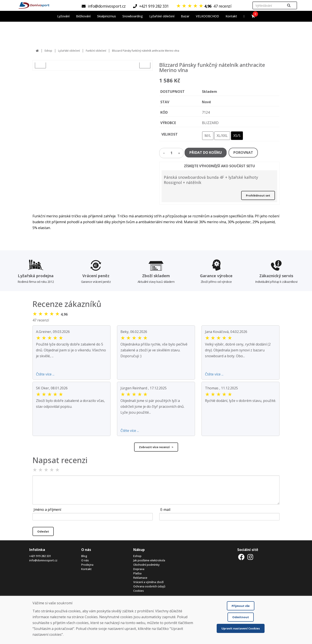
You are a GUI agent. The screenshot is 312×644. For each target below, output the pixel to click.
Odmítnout (241, 617)
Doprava (139, 569)
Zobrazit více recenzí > (156, 447)
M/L (208, 136)
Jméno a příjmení (47, 510)
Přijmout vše (241, 606)
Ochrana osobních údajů (149, 586)
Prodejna (87, 565)
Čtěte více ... (45, 374)
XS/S (237, 136)
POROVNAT (243, 152)
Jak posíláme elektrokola (149, 560)
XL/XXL (222, 136)
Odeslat (43, 531)
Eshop (48, 51)
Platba (137, 573)
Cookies (139, 591)
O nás (85, 560)
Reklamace (140, 578)
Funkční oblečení (96, 51)
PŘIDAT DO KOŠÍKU (206, 152)
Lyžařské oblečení (69, 51)
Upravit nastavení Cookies (241, 628)
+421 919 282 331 (40, 556)
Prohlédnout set (258, 195)
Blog (84, 556)
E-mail (165, 510)
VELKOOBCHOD (207, 16)
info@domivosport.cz (43, 560)
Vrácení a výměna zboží (148, 582)
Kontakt (231, 16)
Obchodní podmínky (146, 565)
